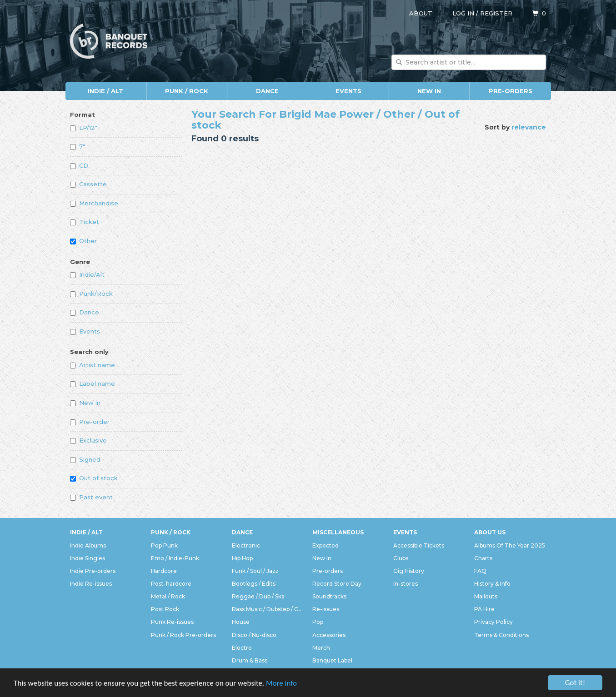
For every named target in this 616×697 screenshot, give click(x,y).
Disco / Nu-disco (254, 635)
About (421, 13)
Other (83, 241)
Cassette (88, 184)
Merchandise (94, 203)
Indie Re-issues (91, 584)
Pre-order (90, 422)
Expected (326, 545)
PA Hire (484, 609)
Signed (85, 459)
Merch (321, 648)
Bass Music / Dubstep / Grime (268, 609)
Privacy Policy (493, 622)
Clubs (401, 558)
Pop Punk (164, 545)
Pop (318, 622)
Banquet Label (332, 660)
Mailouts (486, 596)
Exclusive (88, 440)
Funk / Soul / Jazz (255, 571)
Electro (242, 648)
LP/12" (84, 128)
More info (281, 686)
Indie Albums (88, 545)
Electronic (246, 545)
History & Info (492, 584)
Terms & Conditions (501, 635)
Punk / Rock (187, 91)
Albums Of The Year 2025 (510, 545)
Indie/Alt (87, 274)
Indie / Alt (105, 91)
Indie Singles (88, 558)
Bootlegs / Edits (254, 584)
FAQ (480, 571)
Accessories (329, 635)
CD (79, 165)
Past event (91, 497)
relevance (529, 127)
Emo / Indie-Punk (175, 558)
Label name (93, 383)
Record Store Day (337, 584)
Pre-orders (511, 91)
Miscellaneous (338, 532)
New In (429, 91)
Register (496, 13)
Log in (463, 13)
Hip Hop (242, 558)
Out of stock (94, 478)
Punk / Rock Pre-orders (183, 635)
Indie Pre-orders (93, 571)
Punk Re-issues (172, 622)
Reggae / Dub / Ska (258, 596)
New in (85, 403)
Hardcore (164, 571)
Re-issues (326, 609)
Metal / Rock (168, 596)
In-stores (406, 584)
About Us (490, 532)
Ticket (85, 222)
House (241, 622)
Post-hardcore (171, 584)
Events (348, 91)
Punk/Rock (91, 294)
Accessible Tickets (419, 545)
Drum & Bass (250, 660)
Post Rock (165, 609)
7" (78, 146)
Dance (267, 91)
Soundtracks (329, 596)
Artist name (93, 365)
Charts (483, 558)
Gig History (409, 571)
